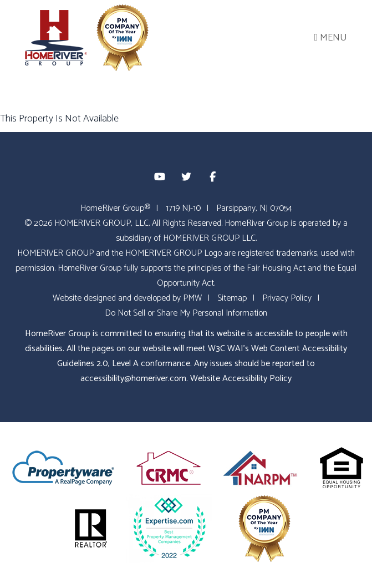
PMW (192, 298)
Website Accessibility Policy (241, 379)
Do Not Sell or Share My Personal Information (186, 313)
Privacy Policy (287, 298)
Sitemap (232, 298)
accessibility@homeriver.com (133, 379)
